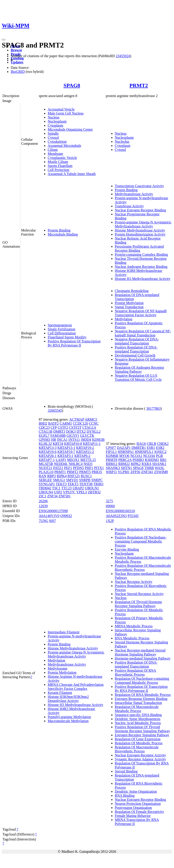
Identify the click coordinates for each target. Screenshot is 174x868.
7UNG (44, 521)
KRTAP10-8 (73, 444)
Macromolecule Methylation (68, 721)
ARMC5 (91, 419)
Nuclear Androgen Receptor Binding (141, 267)
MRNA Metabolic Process (134, 626)
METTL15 (88, 460)
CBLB (152, 444)
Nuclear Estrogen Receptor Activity (141, 755)
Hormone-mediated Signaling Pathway (143, 658)
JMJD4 (86, 440)
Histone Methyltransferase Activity (140, 230)
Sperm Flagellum (60, 166)
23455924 (123, 56)
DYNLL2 (94, 432)
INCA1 (62, 440)
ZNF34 (52, 496)
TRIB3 (98, 484)
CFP (54, 428)
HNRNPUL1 (144, 452)
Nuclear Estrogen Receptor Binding (141, 210)
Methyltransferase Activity (134, 194)
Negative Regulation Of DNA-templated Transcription (137, 341)
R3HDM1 (152, 460)
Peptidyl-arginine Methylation (69, 717)
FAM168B (58, 436)
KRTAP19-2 (85, 448)
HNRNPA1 (126, 452)
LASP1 (61, 460)
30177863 (153, 408)
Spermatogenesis (60, 325)
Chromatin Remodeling (132, 291)
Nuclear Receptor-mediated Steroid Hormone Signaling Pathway (140, 652)
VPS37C (69, 492)
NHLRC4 (76, 464)
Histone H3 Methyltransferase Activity (143, 279)
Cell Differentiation (62, 333)
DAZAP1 (124, 448)
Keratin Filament (60, 693)
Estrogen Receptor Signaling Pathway (142, 735)
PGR (160, 456)
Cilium (53, 150)
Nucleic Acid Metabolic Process (138, 723)
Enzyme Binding (127, 549)
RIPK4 (62, 476)
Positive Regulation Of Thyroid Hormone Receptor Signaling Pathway (143, 729)
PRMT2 (139, 85)
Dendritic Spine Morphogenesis (138, 719)
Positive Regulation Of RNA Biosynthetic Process (135, 672)
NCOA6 (149, 456)
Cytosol (53, 137)
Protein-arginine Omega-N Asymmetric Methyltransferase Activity (143, 224)
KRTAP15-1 (66, 448)
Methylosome (58, 668)
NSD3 (88, 464)
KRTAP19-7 (66, 452)
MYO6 (124, 456)
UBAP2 (78, 488)
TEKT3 (61, 484)
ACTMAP (77, 419)
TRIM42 (45, 488)
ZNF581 (64, 496)
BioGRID (18, 72)
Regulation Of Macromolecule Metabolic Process (137, 709)
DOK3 (71, 432)
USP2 (58, 492)
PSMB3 (138, 460)
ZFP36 (135, 472)
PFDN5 (78, 468)
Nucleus (54, 117)
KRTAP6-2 (82, 456)
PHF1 (89, 468)
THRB (149, 468)
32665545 (55, 410)
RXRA (146, 464)
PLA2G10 (46, 472)
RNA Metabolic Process (132, 638)
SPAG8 (72, 85)
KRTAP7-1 (47, 460)
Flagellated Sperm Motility (67, 337)
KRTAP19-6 (48, 452)
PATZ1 (58, 468)
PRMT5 (85, 472)
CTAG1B (46, 432)
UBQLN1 (92, 488)
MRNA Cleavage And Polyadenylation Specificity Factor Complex (76, 687)
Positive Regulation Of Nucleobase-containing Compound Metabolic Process (141, 541)
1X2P (110, 521)
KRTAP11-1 (92, 444)
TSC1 (56, 488)
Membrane (55, 154)
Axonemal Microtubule (64, 146)
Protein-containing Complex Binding (141, 254)
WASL (160, 468)
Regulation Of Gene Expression (138, 739)
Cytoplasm (55, 125)
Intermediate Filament (64, 632)
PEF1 (68, 468)
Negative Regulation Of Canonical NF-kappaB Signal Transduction (143, 333)
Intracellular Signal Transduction (139, 703)
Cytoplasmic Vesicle (62, 158)
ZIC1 (43, 496)
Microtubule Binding (63, 234)
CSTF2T (75, 428)
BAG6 (141, 444)
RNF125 (74, 476)
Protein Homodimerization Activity (140, 234)
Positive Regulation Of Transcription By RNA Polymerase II (74, 343)
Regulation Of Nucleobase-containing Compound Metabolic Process (142, 681)
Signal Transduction (129, 307)
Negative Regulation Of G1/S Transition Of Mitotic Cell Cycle (138, 378)
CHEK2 (163, 444)
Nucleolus (122, 142)
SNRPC (97, 480)
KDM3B (98, 440)
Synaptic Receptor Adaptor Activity (141, 759)
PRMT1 (60, 472)
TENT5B (86, 484)
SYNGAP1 (47, 484)
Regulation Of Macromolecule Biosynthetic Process (137, 749)
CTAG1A (89, 428)
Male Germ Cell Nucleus (66, 113)
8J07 (53, 521)
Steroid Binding (126, 771)
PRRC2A (125, 460)
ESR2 (160, 448)
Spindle (53, 133)
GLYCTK (87, 436)
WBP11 (112, 472)
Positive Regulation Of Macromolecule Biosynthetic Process (143, 568)
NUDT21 (45, 468)
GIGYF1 (73, 436)
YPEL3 (82, 492)
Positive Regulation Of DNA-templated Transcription (136, 349)
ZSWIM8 (161, 472)
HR (54, 440)
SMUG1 (59, 480)
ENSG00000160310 (120, 511)
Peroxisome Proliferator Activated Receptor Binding (139, 248)
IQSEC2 (160, 452)
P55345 (133, 516)
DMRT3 (59, 432)
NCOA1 (136, 456)
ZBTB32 (94, 492)
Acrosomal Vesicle (61, 109)
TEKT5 (73, 484)
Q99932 (66, 516)
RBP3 (52, 476)
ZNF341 (147, 472)
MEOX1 (73, 460)
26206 (43, 501)
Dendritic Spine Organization (136, 791)
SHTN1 (127, 468)
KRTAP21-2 (85, 452)
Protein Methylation (129, 303)
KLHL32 (45, 444)
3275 (110, 501)
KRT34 (58, 444)
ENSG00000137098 (53, 511)
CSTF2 (63, 428)
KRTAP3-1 (65, 456)
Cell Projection (58, 170)
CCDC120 (80, 423)
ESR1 (151, 448)
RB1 (163, 460)
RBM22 (124, 464)
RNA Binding (125, 795)
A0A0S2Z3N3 (116, 516)
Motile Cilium (58, 162)
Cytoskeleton (57, 142)
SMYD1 (72, 480)
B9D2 (43, 423)
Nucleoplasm (57, 121)
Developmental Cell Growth (135, 355)
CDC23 (44, 428)
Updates (17, 62)
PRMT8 (112, 460)
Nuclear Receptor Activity (134, 582)
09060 (110, 506)
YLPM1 (124, 472)
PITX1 (99, 468)
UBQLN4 (46, 492)
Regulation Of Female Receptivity (140, 812)
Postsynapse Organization (133, 808)
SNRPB (85, 480)
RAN (43, 476)
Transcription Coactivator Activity (140, 186)
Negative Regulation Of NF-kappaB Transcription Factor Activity (141, 313)
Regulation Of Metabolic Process (139, 743)
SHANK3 (113, 468)
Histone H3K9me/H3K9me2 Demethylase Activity (68, 699)
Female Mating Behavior (133, 816)
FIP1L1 (111, 452)
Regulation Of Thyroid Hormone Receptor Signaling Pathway (139, 604)
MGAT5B (46, 464)
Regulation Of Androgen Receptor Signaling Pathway (140, 369)
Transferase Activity (129, 206)
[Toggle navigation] (4, 40)
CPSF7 (111, 448)
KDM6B (112, 456)
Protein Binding (59, 230)
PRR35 (97, 472)
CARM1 (66, 423)
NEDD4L (61, 464)
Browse (16, 50)
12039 (43, 506)
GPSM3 (45, 440)
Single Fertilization (61, 329)
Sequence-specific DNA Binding (138, 715)
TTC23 (67, 488)
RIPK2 (136, 464)
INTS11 (74, 440)
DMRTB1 (139, 448)
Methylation (124, 319)
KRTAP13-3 (48, 448)
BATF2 (53, 423)
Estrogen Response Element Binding (141, 699)
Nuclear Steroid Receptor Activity (139, 594)
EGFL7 (44, 436)
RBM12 (112, 464)
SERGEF (45, 480)
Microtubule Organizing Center (70, 129)
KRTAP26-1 (48, 456)
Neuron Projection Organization (138, 804)
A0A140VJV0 (49, 516)
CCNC (94, 423)
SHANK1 (159, 464)
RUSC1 (86, 476)
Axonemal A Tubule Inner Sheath (72, 174)
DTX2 (81, 432)
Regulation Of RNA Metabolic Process (143, 695)
